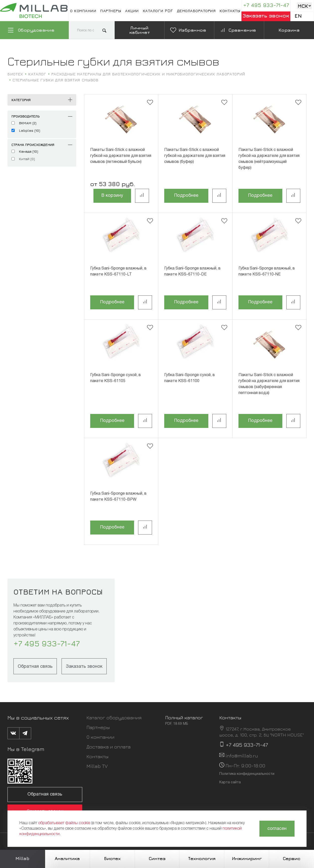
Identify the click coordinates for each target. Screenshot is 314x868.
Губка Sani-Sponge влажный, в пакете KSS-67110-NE (267, 271)
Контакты (230, 11)
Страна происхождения (33, 145)
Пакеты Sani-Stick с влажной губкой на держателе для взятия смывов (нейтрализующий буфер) (269, 159)
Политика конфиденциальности (247, 774)
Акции (132, 11)
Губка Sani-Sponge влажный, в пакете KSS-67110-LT (118, 271)
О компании (83, 11)
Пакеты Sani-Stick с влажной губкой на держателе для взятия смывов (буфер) (195, 156)
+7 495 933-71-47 (266, 5)
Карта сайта (230, 782)
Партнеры (111, 11)
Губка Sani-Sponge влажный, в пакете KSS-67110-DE (192, 271)
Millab (22, 858)
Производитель (26, 116)
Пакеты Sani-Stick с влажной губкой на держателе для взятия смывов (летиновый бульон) (121, 156)
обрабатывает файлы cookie (64, 823)
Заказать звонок (266, 16)
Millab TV (97, 766)
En (298, 16)
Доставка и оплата (109, 747)
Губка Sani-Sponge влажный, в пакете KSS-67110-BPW (118, 497)
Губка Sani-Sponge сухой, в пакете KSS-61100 (190, 378)
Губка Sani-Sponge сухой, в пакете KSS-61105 (116, 378)
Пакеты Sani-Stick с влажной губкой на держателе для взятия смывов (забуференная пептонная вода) (269, 384)
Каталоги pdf (158, 11)
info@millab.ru (242, 756)
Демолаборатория (196, 11)
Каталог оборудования (114, 717)
